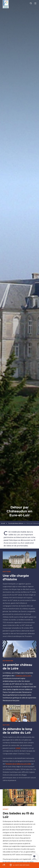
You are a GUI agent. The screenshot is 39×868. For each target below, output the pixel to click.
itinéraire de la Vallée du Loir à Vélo (18, 764)
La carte (21, 865)
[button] (4, 865)
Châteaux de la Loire (23, 676)
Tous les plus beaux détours (16, 523)
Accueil (3, 523)
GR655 (18, 748)
